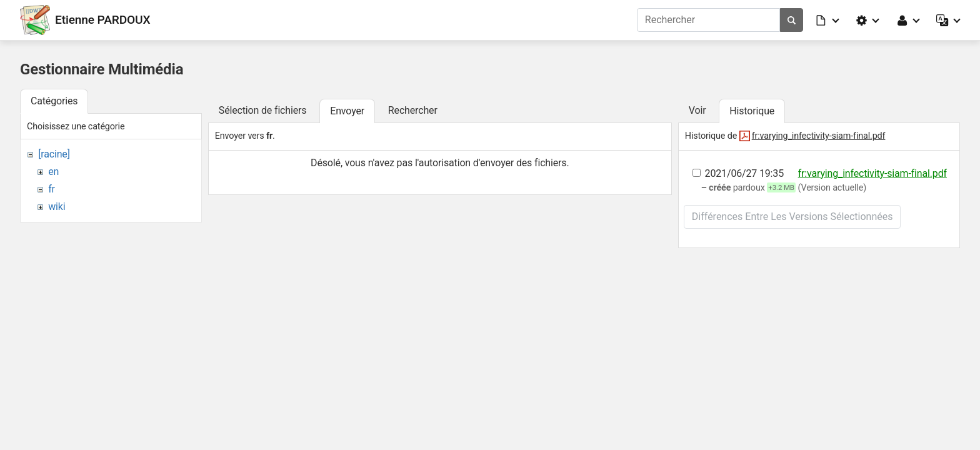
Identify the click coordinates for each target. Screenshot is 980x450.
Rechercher (413, 110)
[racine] (54, 154)
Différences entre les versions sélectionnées (792, 217)
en (53, 172)
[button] (828, 20)
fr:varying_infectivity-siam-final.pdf (819, 136)
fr (52, 189)
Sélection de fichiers (263, 110)
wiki (57, 207)
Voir (697, 110)
